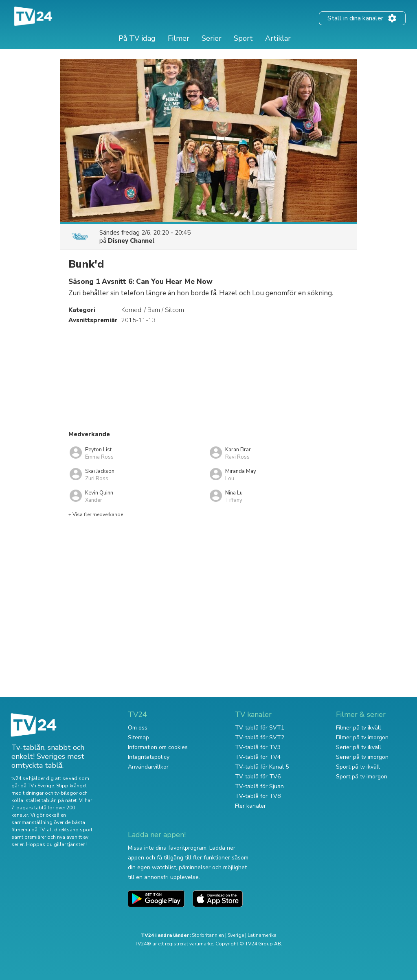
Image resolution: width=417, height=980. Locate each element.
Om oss (138, 728)
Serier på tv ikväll (359, 747)
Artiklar (278, 38)
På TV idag (137, 38)
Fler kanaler (250, 806)
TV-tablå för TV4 (258, 757)
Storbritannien (208, 935)
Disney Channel (131, 241)
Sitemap (138, 737)
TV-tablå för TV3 (258, 747)
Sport (243, 38)
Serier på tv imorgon (362, 757)
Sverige (236, 935)
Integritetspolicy (149, 757)
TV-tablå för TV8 (258, 796)
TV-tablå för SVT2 (260, 737)
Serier (212, 38)
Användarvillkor (148, 767)
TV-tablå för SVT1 (260, 728)
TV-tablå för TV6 (258, 777)
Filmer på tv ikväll (359, 728)
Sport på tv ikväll (358, 767)
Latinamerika (262, 935)
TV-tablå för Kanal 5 (262, 767)
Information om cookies (158, 747)
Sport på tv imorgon (362, 777)
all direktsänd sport (70, 830)
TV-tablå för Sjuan (259, 786)
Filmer (179, 38)
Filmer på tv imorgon (362, 737)
